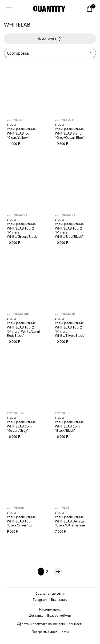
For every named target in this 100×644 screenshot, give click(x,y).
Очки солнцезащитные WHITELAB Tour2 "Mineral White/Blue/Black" (69, 228)
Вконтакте (59, 600)
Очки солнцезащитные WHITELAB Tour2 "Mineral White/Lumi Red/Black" (23, 327)
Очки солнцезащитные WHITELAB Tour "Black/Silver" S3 (21, 519)
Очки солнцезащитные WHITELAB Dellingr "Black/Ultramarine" (71, 519)
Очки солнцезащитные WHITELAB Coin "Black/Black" (69, 424)
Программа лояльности (50, 632)
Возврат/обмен (59, 615)
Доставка (36, 615)
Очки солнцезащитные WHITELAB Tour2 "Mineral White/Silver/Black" (70, 327)
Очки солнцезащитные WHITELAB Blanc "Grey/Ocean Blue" (70, 131)
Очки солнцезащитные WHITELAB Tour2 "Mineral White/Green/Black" (23, 228)
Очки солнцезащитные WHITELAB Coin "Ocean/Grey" (21, 424)
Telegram (40, 600)
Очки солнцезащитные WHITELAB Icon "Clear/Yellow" (21, 131)
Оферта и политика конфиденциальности (50, 624)
